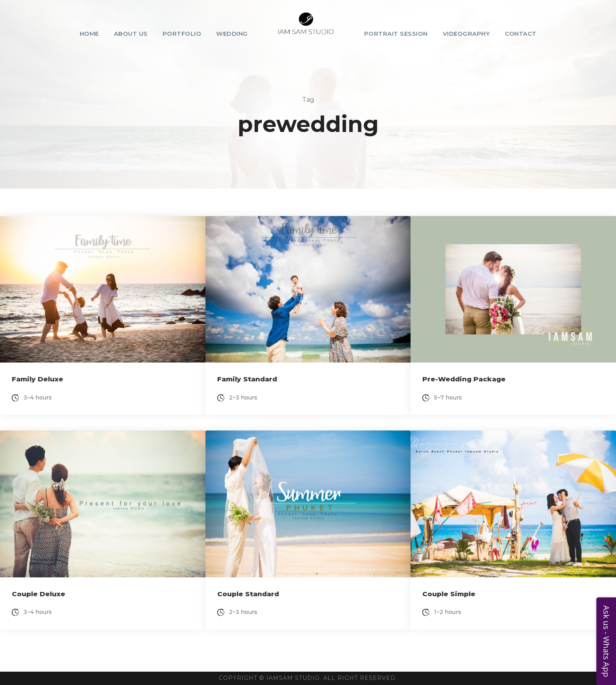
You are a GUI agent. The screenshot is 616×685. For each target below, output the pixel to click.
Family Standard (247, 379)
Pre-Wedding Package (464, 379)
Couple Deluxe (38, 594)
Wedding (232, 34)
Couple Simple (449, 594)
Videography (467, 34)
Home (89, 34)
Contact (521, 34)
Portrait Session (396, 34)
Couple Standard (248, 594)
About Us (131, 34)
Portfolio (182, 34)
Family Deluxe (38, 379)
